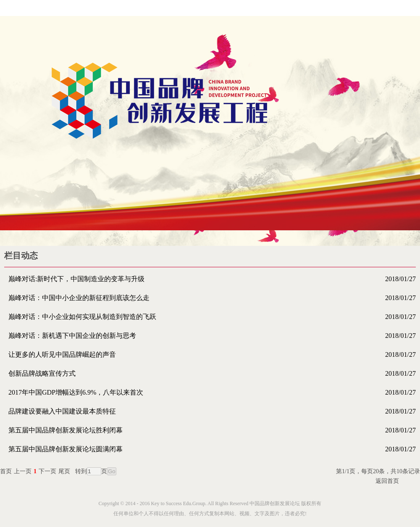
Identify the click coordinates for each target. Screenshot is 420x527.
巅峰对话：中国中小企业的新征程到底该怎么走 (212, 298)
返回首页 (387, 481)
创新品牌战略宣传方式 (212, 373)
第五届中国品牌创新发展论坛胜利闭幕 (212, 430)
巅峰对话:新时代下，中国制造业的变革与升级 (212, 279)
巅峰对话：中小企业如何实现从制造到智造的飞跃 (212, 317)
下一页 (47, 471)
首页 (6, 471)
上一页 (23, 471)
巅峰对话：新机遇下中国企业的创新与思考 (212, 336)
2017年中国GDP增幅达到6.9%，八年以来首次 (212, 392)
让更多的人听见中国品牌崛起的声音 (212, 354)
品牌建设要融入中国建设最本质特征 (212, 411)
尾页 (64, 471)
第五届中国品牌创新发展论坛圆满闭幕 (212, 449)
